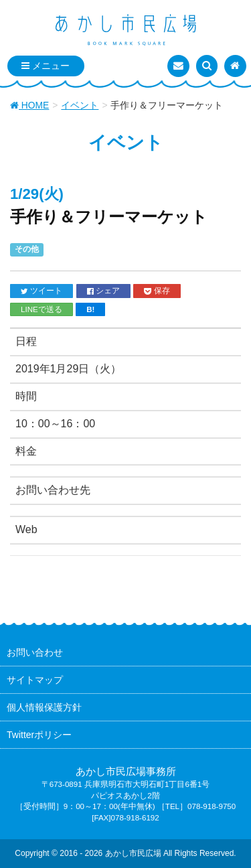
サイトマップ (35, 680)
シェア (103, 291)
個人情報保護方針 (44, 707)
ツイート (41, 291)
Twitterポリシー (39, 735)
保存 (157, 291)
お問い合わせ (35, 652)
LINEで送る (41, 309)
